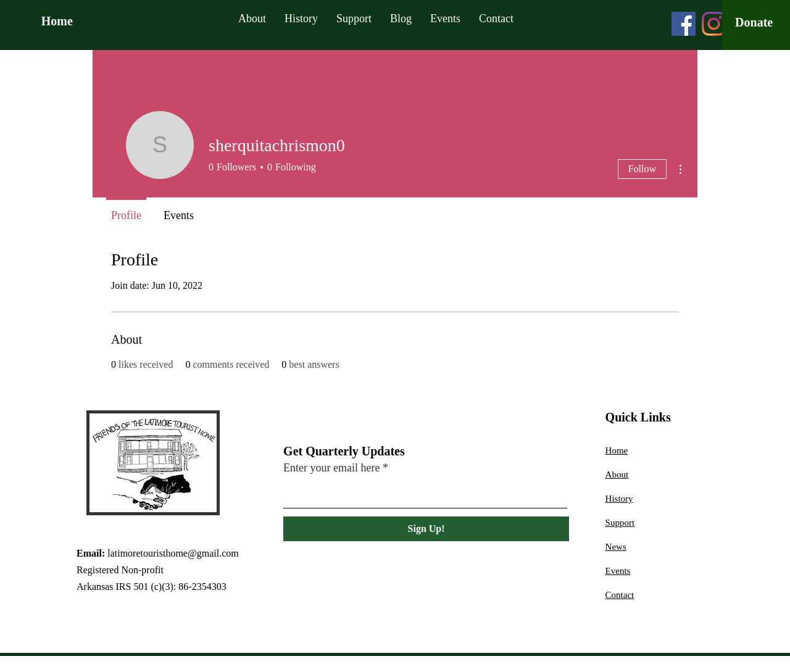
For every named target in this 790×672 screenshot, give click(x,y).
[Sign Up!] (426, 529)
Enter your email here (331, 468)
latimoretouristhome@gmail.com (173, 553)
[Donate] (754, 22)
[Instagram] (714, 24)
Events (618, 571)
